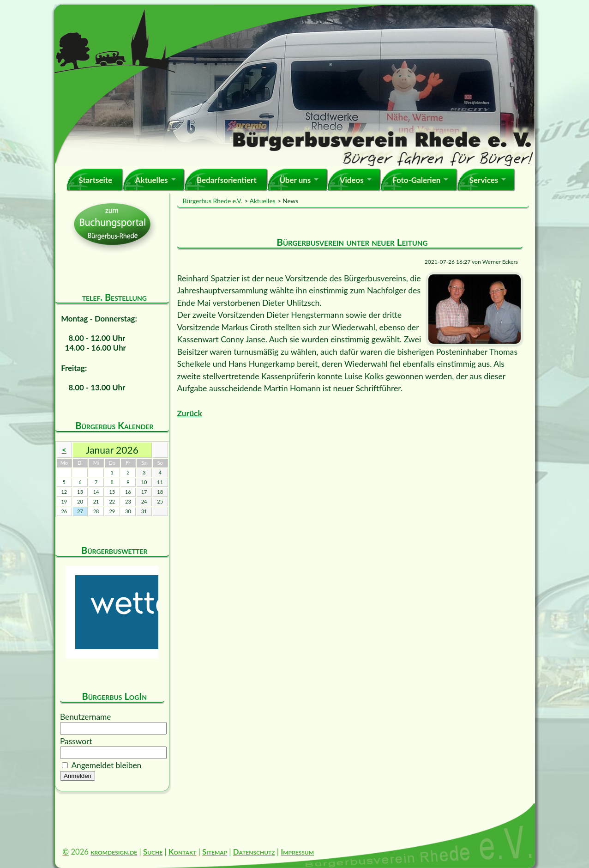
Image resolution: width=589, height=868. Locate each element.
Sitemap (215, 852)
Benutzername (85, 717)
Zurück (190, 413)
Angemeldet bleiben (106, 765)
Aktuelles (152, 180)
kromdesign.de (114, 852)
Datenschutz (254, 852)
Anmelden (78, 776)
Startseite (95, 180)
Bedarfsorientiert (227, 180)
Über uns (295, 180)
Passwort (76, 741)
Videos (352, 180)
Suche (153, 852)
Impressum (297, 852)
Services (484, 180)
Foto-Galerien (416, 180)
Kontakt (183, 852)
